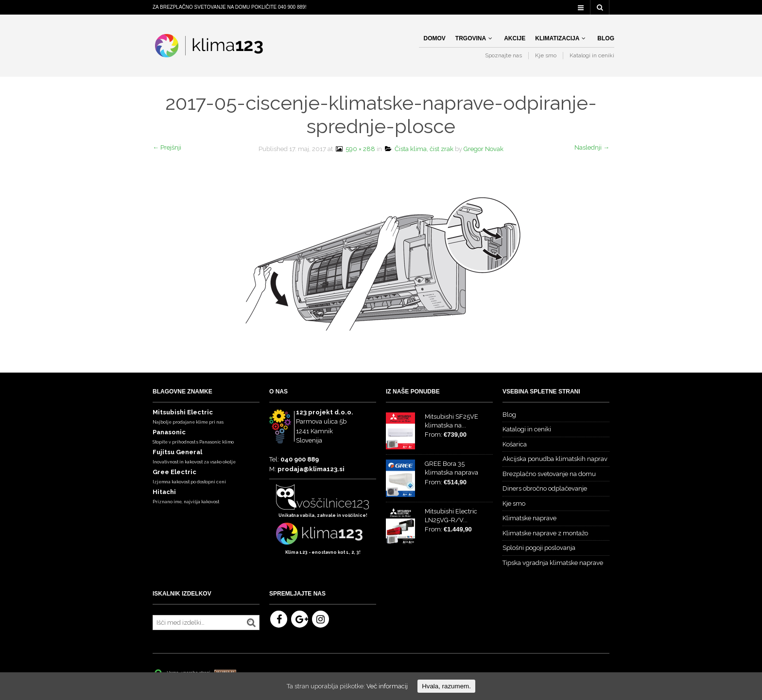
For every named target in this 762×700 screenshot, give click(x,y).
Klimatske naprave (529, 518)
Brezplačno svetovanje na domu (549, 474)
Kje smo (546, 55)
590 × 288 (355, 149)
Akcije (515, 38)
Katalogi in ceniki (592, 55)
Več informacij (387, 686)
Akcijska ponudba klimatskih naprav (555, 459)
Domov (435, 38)
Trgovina (471, 38)
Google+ (300, 619)
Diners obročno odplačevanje (545, 488)
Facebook (279, 619)
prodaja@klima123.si (311, 469)
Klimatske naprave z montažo (545, 533)
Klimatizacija (557, 38)
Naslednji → (592, 147)
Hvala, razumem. (446, 686)
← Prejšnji (167, 147)
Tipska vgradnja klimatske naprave (553, 563)
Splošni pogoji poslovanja (539, 548)
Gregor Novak (484, 149)
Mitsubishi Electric (183, 412)
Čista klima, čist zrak (419, 149)
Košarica (515, 444)
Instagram (320, 619)
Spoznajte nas (503, 55)
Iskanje (251, 623)
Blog (606, 38)
